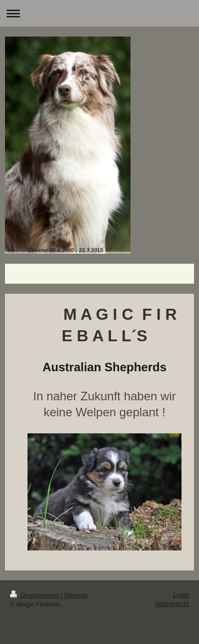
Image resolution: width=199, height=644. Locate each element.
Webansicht (172, 604)
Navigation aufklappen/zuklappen (99, 13)
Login (181, 595)
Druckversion (35, 595)
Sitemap (76, 595)
